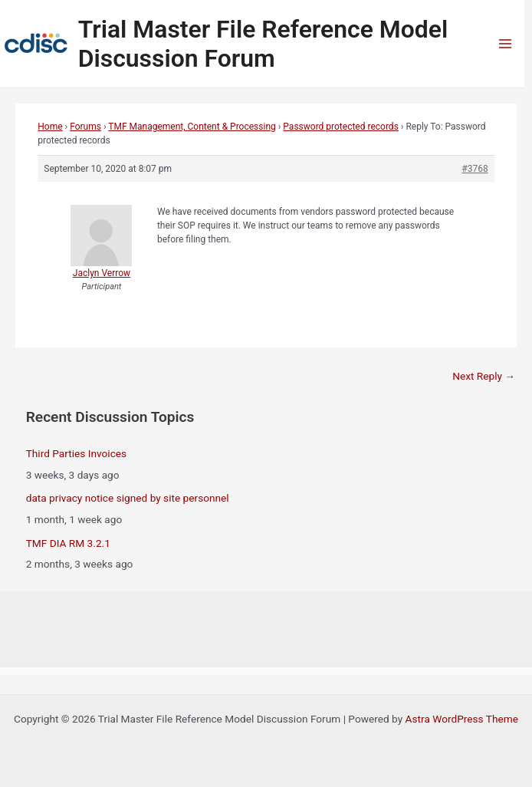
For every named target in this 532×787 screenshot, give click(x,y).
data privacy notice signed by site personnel (128, 498)
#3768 (475, 169)
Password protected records (340, 127)
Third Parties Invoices (76, 453)
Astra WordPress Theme (462, 719)
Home (50, 127)
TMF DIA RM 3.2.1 (68, 543)
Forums (85, 127)
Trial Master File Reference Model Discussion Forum (263, 44)
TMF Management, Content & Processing (192, 127)
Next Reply (484, 376)
